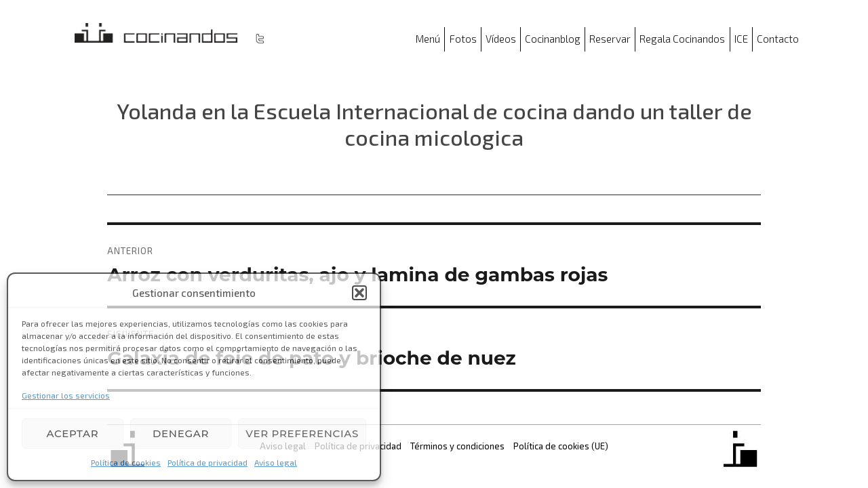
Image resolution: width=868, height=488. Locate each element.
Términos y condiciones (457, 446)
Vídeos (501, 39)
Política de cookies (126, 462)
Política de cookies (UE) (561, 446)
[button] (359, 293)
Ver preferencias (302, 433)
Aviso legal (276, 462)
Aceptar (72, 433)
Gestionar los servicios (66, 395)
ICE (741, 39)
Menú (428, 39)
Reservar (610, 39)
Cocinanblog (553, 39)
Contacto (778, 39)
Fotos (463, 39)
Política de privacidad (208, 462)
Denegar (181, 433)
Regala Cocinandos (682, 39)
